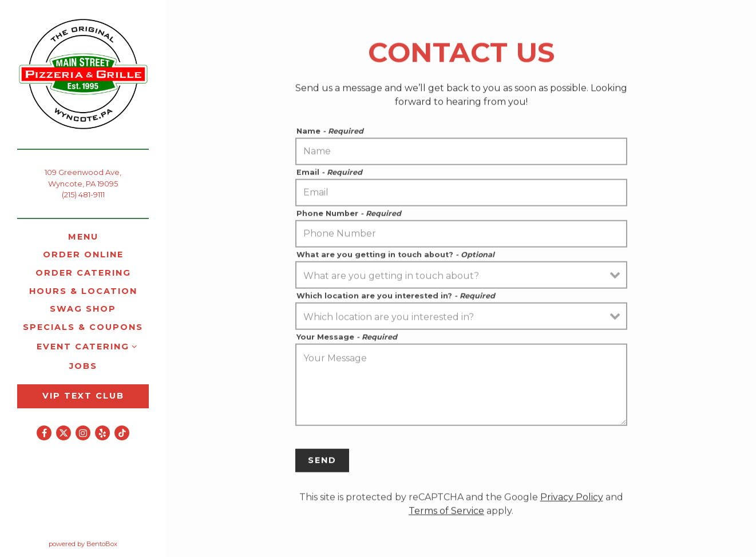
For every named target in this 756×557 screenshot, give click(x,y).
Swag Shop (85, 309)
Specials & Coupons (83, 327)
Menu (83, 237)
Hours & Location (83, 291)
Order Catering (83, 273)
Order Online (85, 254)
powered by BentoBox (107, 543)
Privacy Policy (572, 500)
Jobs (83, 366)
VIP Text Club (83, 396)
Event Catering (83, 347)
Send (322, 463)
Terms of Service (446, 513)
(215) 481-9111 (83, 194)
